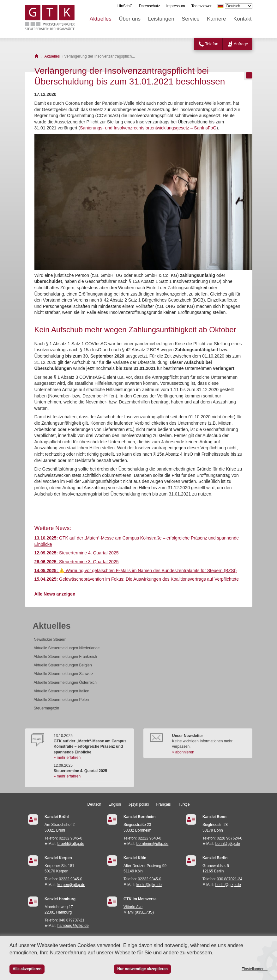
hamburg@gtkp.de (73, 926)
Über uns (130, 19)
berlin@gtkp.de (228, 885)
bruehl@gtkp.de (71, 844)
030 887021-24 (229, 879)
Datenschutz (150, 6)
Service (191, 19)
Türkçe (184, 804)
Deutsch (94, 804)
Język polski (139, 804)
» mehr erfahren (67, 758)
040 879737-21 (72, 920)
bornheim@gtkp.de (153, 844)
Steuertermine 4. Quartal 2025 (77, 553)
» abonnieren (183, 752)
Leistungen (161, 19)
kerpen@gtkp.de (71, 885)
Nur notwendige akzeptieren (142, 969)
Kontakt (243, 19)
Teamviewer (202, 6)
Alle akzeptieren (27, 969)
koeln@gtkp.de (149, 885)
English (115, 804)
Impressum (175, 6)
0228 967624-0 (229, 838)
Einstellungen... (255, 969)
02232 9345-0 (70, 838)
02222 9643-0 (149, 838)
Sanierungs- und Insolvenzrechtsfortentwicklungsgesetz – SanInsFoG (148, 128)
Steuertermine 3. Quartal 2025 (77, 562)
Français (164, 804)
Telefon (212, 44)
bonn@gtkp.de (228, 844)
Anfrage (241, 44)
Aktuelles (101, 19)
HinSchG (125, 6)
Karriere (216, 19)
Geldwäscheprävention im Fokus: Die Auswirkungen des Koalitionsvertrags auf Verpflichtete (137, 579)
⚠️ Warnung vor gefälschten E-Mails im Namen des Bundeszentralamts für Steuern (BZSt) (136, 571)
